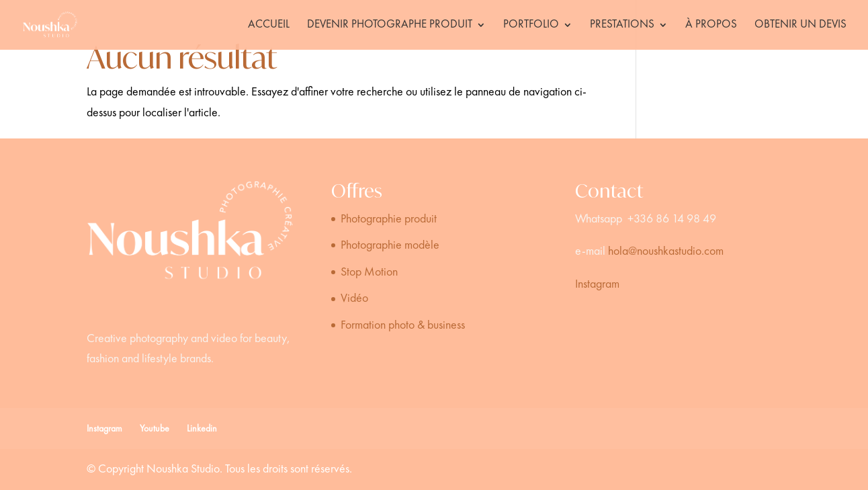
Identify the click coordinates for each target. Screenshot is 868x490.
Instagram (597, 284)
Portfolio (531, 25)
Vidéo (354, 298)
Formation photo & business (403, 325)
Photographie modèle (390, 245)
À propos (711, 25)
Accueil (269, 25)
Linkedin (202, 429)
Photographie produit (389, 219)
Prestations (622, 25)
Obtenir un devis (800, 25)
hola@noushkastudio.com (666, 251)
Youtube (155, 429)
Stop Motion (369, 272)
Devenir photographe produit (390, 25)
